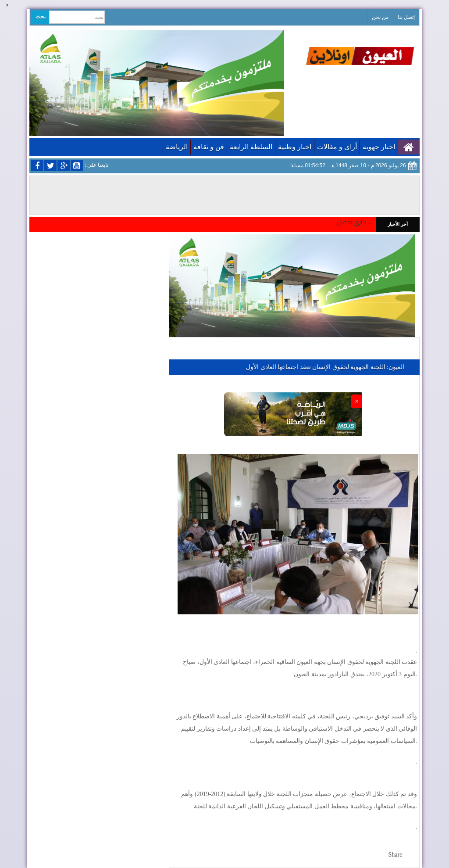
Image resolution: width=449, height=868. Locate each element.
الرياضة (177, 147)
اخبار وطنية (295, 147)
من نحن (380, 17)
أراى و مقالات (337, 147)
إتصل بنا (406, 17)
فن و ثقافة (209, 147)
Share (396, 855)
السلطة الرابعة (251, 147)
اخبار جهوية (379, 147)
